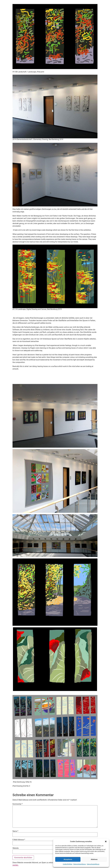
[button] (106, 841)
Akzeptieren (68, 859)
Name (15, 831)
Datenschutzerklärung (80, 864)
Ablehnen (94, 859)
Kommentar (18, 804)
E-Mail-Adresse (19, 840)
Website (16, 848)
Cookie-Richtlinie (68, 864)
